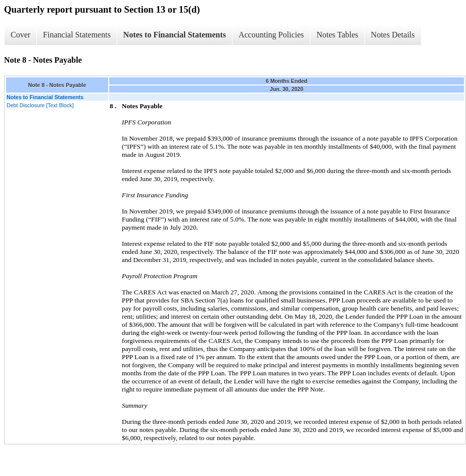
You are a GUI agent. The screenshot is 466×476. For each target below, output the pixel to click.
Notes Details (393, 35)
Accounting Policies (271, 35)
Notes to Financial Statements (175, 35)
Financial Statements (77, 35)
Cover (20, 35)
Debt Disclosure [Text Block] (40, 105)
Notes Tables (337, 35)
